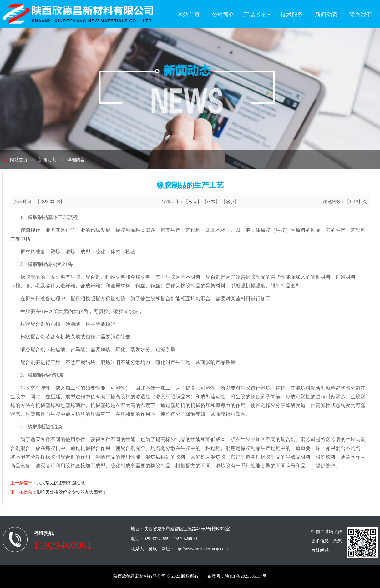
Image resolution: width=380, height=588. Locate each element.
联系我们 (361, 15)
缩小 (230, 202)
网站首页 (189, 15)
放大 (193, 202)
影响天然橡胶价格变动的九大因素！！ (74, 492)
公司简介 (223, 15)
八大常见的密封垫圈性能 (61, 483)
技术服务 (292, 15)
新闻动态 (326, 15)
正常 (211, 202)
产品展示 (257, 15)
